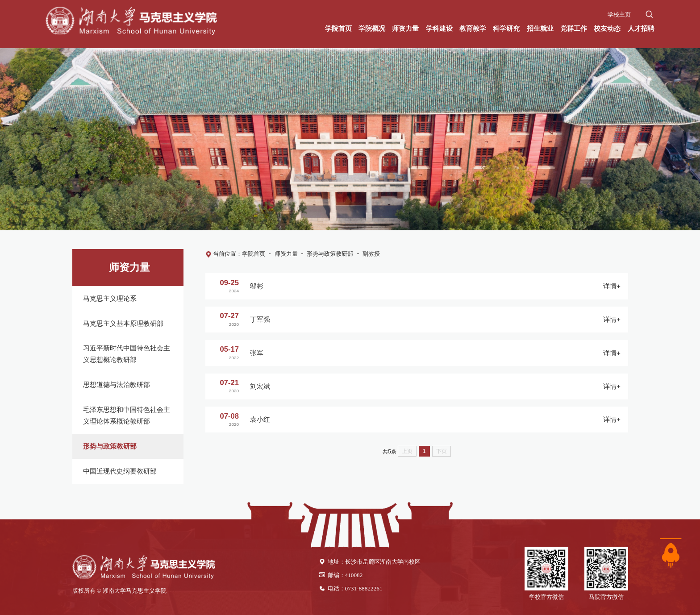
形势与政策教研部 (110, 446)
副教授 (371, 254)
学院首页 (254, 254)
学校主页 (619, 15)
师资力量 (286, 254)
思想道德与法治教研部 (117, 384)
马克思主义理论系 (110, 298)
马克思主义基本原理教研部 (123, 323)
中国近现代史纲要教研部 (120, 471)
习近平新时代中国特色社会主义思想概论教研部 (127, 354)
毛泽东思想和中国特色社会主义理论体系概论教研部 (127, 415)
